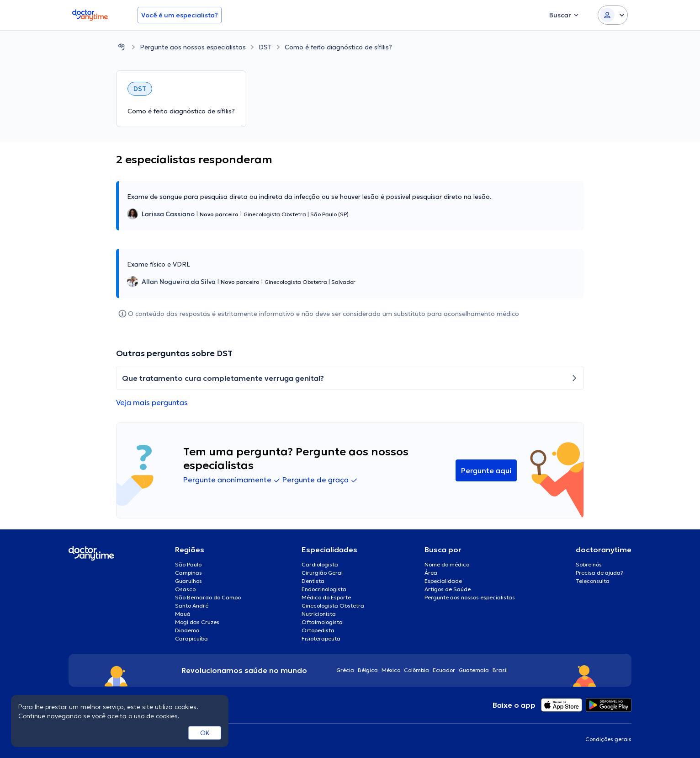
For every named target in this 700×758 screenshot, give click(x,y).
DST (265, 47)
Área (431, 573)
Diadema (187, 630)
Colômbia (416, 670)
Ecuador (444, 670)
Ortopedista (318, 630)
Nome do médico (447, 564)
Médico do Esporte (326, 597)
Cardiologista (320, 564)
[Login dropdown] (613, 15)
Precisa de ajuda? (599, 573)
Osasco (185, 589)
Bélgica (368, 670)
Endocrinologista (324, 589)
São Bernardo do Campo (208, 597)
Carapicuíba (191, 638)
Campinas (188, 573)
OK (205, 733)
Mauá (183, 614)
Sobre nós (589, 564)
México (391, 670)
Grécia (345, 670)
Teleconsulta (593, 581)
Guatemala (474, 670)
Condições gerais (608, 739)
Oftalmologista (322, 622)
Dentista (313, 581)
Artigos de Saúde (448, 589)
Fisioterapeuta (321, 638)
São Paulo (188, 564)
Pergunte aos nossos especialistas (193, 47)
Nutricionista (319, 614)
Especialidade (443, 581)
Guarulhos (188, 581)
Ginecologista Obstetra (333, 606)
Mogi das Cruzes (197, 622)
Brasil (500, 670)
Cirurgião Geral (322, 573)
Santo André (192, 606)
